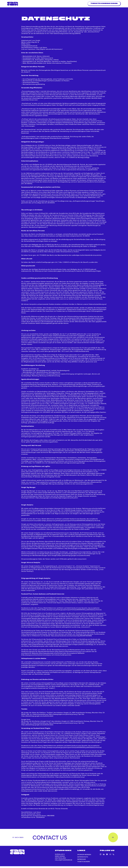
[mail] (110, 856)
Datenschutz (83, 859)
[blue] (13, 3)
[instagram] (101, 856)
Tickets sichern (84, 863)
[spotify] (107, 856)
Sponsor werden (84, 856)
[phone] (114, 856)
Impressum (82, 861)
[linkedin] (104, 856)
